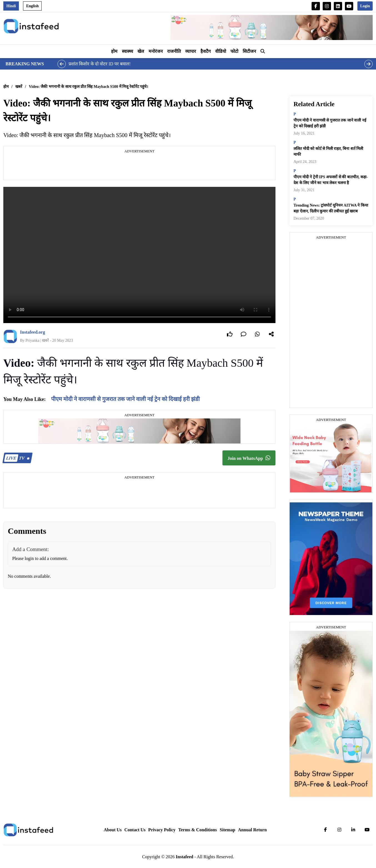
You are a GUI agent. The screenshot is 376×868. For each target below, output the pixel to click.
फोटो (234, 51)
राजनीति (174, 51)
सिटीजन (249, 51)
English (32, 6)
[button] (263, 51)
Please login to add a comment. (40, 558)
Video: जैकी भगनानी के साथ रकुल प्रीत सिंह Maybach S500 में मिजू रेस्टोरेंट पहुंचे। (88, 87)
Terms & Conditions (198, 830)
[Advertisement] (139, 167)
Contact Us (135, 830)
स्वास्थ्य (127, 51)
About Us (112, 830)
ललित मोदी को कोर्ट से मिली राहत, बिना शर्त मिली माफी (328, 152)
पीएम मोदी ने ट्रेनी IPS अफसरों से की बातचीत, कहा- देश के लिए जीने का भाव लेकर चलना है (331, 180)
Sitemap (227, 830)
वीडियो (221, 51)
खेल (141, 51)
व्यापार (191, 51)
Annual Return (252, 830)
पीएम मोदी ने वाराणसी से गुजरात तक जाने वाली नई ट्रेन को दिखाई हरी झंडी (125, 399)
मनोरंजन (156, 51)
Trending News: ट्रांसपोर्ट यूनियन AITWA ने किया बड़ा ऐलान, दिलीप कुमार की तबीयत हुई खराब (331, 208)
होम (114, 51)
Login (365, 6)
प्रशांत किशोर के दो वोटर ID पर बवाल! (100, 64)
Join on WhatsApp (249, 458)
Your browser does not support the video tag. (139, 255)
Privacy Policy (162, 830)
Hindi (11, 6)
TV (17, 458)
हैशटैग (206, 51)
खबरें (19, 87)
